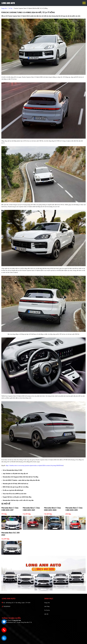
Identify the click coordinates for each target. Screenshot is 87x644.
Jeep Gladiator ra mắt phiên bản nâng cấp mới (15, 474)
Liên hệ (46, 614)
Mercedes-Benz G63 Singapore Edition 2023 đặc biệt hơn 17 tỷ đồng (20, 477)
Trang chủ (47, 603)
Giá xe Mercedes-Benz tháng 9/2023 (12, 470)
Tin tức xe (47, 610)
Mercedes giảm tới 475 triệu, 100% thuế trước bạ (15, 484)
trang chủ (4, 8)
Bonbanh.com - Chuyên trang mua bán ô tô (20, 622)
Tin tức (10, 8)
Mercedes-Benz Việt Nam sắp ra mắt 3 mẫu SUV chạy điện (17, 500)
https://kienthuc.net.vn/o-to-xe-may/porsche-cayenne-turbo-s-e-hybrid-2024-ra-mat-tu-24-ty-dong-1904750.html (35, 466)
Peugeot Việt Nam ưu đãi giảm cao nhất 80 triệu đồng (16, 497)
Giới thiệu (47, 606)
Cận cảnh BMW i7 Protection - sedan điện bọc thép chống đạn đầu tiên (21, 480)
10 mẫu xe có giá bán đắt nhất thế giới (12, 490)
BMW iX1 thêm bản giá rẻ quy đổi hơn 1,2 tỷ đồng (15, 487)
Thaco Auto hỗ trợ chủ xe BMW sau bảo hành (14, 494)
